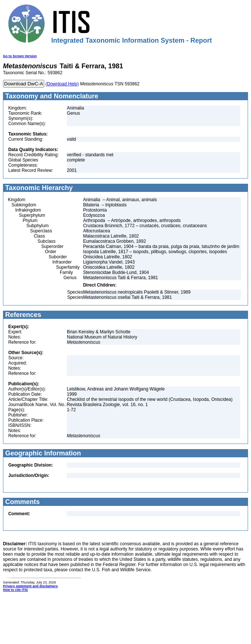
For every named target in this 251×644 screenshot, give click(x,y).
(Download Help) (62, 84)
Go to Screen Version (20, 56)
